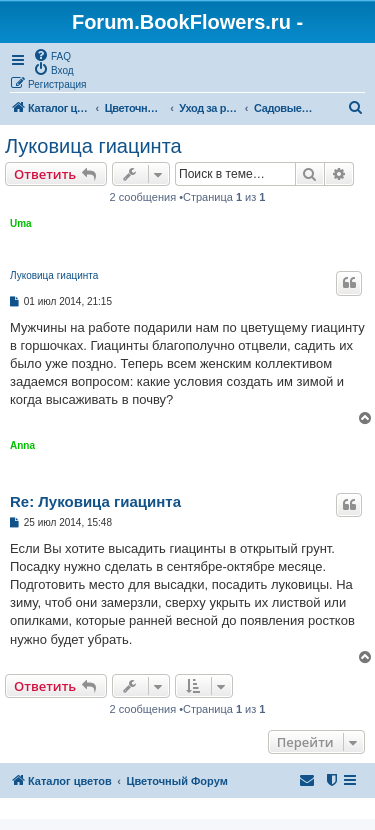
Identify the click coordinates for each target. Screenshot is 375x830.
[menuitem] (52, 55)
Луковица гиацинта (93, 146)
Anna (22, 445)
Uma (21, 223)
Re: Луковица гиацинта (95, 501)
